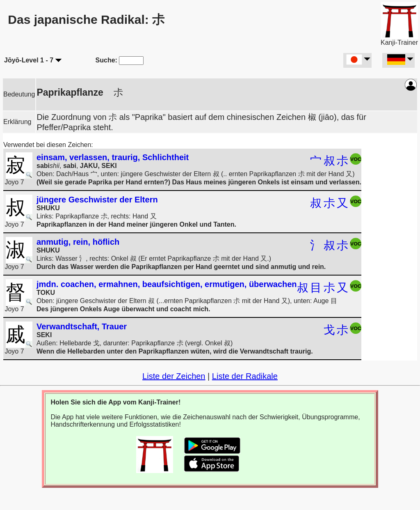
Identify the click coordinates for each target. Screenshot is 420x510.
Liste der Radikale (245, 376)
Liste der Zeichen (174, 376)
